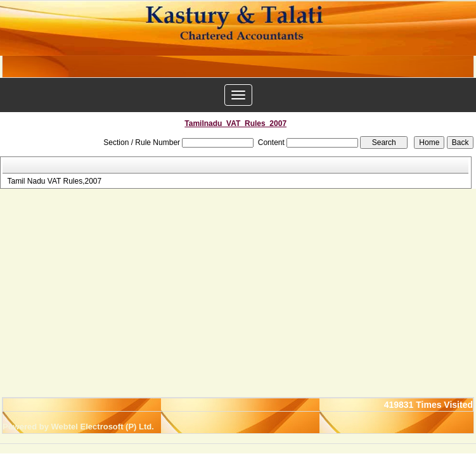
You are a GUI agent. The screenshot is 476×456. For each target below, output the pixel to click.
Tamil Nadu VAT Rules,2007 (54, 181)
